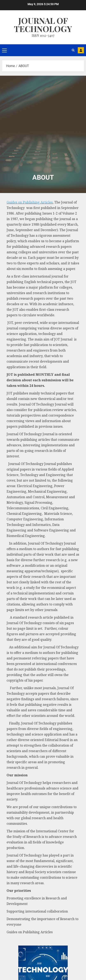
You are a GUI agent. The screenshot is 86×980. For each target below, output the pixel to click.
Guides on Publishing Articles (30, 202)
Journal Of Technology (43, 25)
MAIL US (81, 50)
